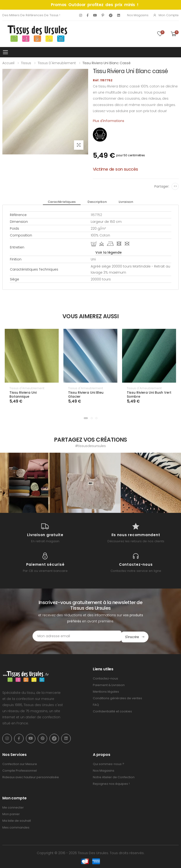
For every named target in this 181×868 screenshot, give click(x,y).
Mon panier (11, 813)
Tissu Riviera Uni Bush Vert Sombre (149, 395)
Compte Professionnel (20, 770)
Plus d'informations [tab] (109, 121)
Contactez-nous (105, 678)
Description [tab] (97, 202)
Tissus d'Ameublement (57, 63)
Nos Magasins (138, 15)
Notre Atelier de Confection (114, 776)
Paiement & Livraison (109, 684)
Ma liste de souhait (17, 820)
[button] (86, 418)
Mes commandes (16, 827)
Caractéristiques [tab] (64, 202)
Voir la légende (109, 252)
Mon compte (166, 15)
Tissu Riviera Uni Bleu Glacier (86, 395)
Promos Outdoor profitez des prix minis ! (95, 5)
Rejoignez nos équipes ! (111, 783)
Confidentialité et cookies (112, 711)
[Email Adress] (71, 636)
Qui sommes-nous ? (109, 763)
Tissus (26, 63)
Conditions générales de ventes (117, 697)
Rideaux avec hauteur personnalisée (31, 776)
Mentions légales (106, 691)
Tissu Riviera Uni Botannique (23, 395)
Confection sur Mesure (20, 763)
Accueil (8, 63)
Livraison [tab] (123, 202)
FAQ (96, 704)
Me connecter (13, 807)
